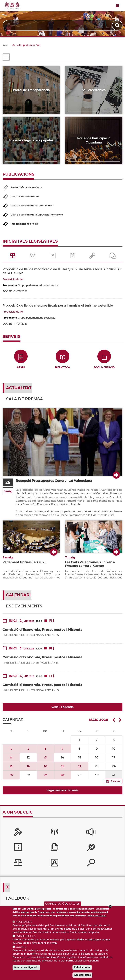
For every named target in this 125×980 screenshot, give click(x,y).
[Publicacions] (113, 836)
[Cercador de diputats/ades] (87, 852)
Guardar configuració (26, 967)
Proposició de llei (13, 279)
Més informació (97, 916)
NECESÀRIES (24, 922)
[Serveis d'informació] (87, 836)
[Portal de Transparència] (12, 852)
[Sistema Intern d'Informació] (62, 836)
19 (28, 770)
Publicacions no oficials (25, 224)
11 (11, 761)
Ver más (116, 479)
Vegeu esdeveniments (62, 794)
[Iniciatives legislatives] (38, 852)
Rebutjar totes (82, 967)
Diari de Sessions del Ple (25, 196)
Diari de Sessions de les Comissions (32, 206)
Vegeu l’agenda (62, 711)
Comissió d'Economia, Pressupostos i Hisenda (42, 633)
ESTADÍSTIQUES (25, 936)
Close (110, 906)
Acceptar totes (82, 975)
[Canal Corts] (38, 836)
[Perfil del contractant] (62, 852)
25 (11, 778)
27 (45, 778)
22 (80, 770)
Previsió (115, 785)
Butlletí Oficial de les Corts (26, 187)
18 (11, 770)
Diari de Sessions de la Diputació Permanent (37, 215)
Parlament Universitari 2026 (24, 566)
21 (62, 770)
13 (45, 761)
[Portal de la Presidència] (12, 836)
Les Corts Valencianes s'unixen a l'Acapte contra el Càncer (90, 568)
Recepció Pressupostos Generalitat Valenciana (60, 484)
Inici (5, 45)
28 (62, 778)
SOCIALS (21, 947)
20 (45, 770)
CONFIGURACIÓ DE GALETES (62, 904)
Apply (118, 25)
